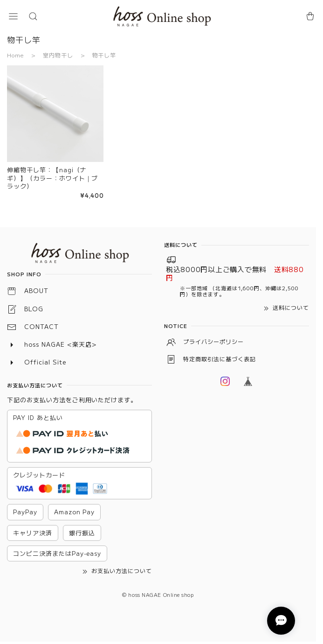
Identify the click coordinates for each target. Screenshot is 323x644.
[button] (13, 16)
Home (15, 55)
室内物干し (58, 55)
